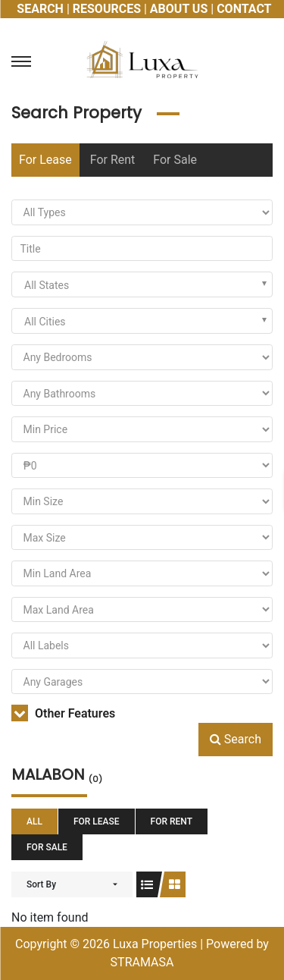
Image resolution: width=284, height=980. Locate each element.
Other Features (63, 713)
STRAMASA (142, 962)
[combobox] (142, 284)
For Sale (175, 160)
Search (236, 739)
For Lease (45, 160)
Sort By (41, 884)
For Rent (113, 160)
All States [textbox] (47, 285)
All (34, 821)
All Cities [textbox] (45, 322)
